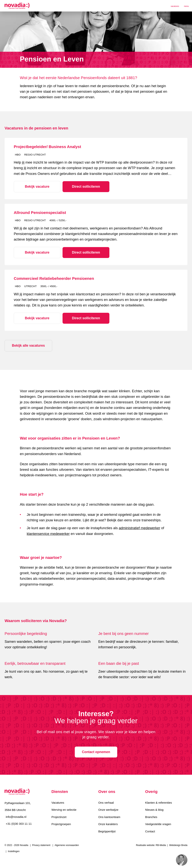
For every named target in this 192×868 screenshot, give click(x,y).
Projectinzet (59, 817)
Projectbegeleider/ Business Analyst (48, 147)
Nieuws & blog (154, 809)
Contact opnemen (96, 751)
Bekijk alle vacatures (28, 345)
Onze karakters (108, 824)
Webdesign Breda (178, 845)
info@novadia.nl (16, 816)
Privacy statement (41, 845)
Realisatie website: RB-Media (151, 845)
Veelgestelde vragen (158, 824)
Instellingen (14, 851)
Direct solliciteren (81, 186)
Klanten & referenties (159, 802)
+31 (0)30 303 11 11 (19, 823)
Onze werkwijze (108, 809)
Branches (151, 817)
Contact (150, 831)
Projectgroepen (61, 824)
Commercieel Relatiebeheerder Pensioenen (54, 278)
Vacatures (58, 802)
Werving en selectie (64, 809)
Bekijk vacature (36, 186)
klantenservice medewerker (48, 533)
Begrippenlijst (107, 831)
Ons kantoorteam (109, 817)
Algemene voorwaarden (67, 845)
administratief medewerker (140, 528)
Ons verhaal (106, 802)
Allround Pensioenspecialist (40, 212)
